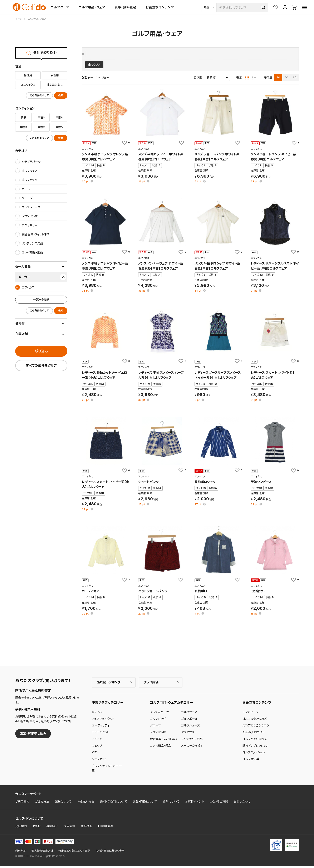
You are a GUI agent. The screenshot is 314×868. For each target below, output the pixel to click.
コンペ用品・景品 (161, 748)
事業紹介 (52, 828)
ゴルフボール (189, 721)
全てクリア (94, 67)
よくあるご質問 (219, 804)
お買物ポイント (195, 804)
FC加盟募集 (106, 828)
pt (86, 184)
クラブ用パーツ (159, 714)
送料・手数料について (114, 804)
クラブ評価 (151, 684)
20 (278, 79)
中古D (59, 127)
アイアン (97, 741)
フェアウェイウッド (103, 721)
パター (96, 754)
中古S (41, 117)
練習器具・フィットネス (164, 741)
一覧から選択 (41, 299)
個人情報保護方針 (42, 853)
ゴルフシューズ (190, 728)
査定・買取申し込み (33, 736)
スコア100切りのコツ (256, 728)
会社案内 (21, 828)
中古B (24, 127)
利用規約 (21, 853)
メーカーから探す (192, 748)
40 (286, 79)
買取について (171, 804)
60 (295, 79)
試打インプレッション (255, 748)
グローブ (155, 728)
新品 (24, 117)
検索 (61, 95)
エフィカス (93, 54)
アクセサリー (189, 734)
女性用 (55, 75)
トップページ (251, 714)
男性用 (28, 75)
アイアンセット (100, 734)
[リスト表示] (254, 79)
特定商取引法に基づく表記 (74, 853)
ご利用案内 (22, 804)
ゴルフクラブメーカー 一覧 (107, 770)
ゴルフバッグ (158, 721)
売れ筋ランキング (109, 684)
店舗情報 (87, 828)
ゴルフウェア (189, 714)
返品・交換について (145, 804)
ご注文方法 (42, 804)
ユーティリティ (101, 728)
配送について (63, 804)
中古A (59, 117)
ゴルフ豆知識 (251, 761)
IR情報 (37, 828)
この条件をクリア (39, 95)
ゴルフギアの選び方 (255, 741)
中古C (41, 127)
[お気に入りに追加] (126, 145)
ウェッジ (97, 748)
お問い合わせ (242, 804)
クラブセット (99, 761)
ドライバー (98, 714)
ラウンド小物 (158, 734)
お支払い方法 (86, 804)
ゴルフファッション (254, 754)
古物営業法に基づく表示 (110, 853)
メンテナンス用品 (192, 741)
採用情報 (69, 828)
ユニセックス (28, 85)
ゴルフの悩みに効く (255, 721)
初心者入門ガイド (254, 734)
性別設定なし (55, 85)
